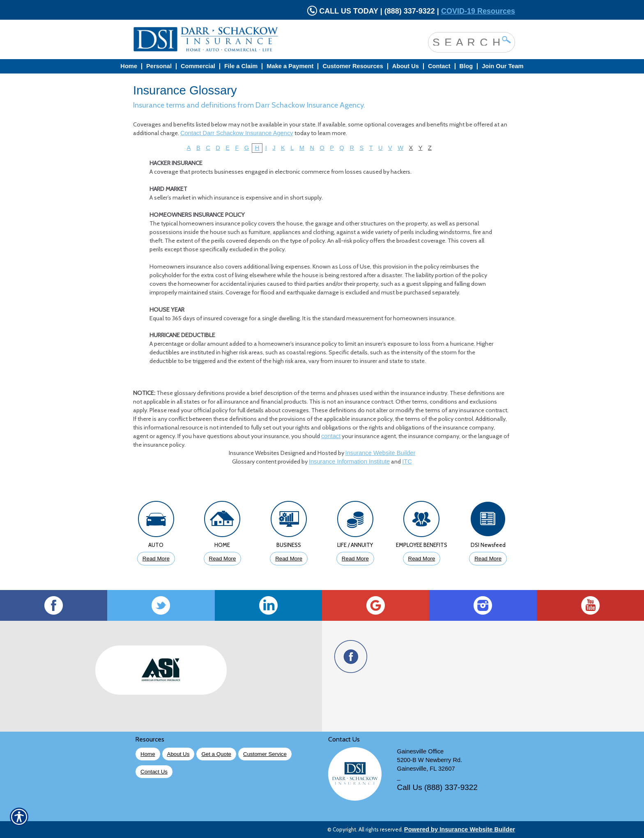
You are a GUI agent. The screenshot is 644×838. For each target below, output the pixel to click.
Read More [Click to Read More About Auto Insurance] (156, 559)
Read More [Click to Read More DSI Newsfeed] (488, 559)
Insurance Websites (254, 453)
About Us (178, 754)
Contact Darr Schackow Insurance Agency (237, 133)
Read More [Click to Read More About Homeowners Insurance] (223, 559)
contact (331, 436)
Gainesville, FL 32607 (426, 769)
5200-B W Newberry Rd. (430, 760)
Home (148, 754)
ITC (407, 461)
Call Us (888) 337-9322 (437, 787)
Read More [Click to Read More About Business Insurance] (289, 559)
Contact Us (154, 772)
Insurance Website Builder (381, 453)
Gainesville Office (421, 751)
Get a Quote (216, 754)
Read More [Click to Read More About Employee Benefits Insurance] (422, 559)
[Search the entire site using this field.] (465, 41)
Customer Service (265, 754)
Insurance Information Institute (349, 461)
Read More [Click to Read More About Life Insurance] (355, 559)
